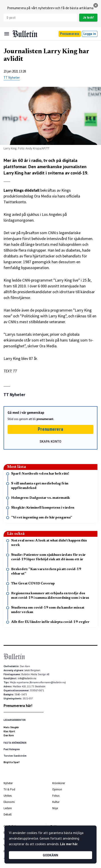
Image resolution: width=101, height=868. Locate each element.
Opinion (57, 789)
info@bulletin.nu (27, 678)
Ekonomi (9, 802)
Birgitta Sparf (12, 762)
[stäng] (96, 5)
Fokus (56, 796)
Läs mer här (69, 844)
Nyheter (8, 783)
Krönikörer (59, 783)
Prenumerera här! (18, 706)
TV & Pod (9, 789)
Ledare (8, 808)
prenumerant (45, 419)
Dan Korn (9, 735)
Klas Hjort (9, 731)
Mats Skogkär (11, 727)
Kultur (56, 802)
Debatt (8, 814)
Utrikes (8, 796)
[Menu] (7, 34)
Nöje (55, 808)
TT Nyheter (12, 77)
